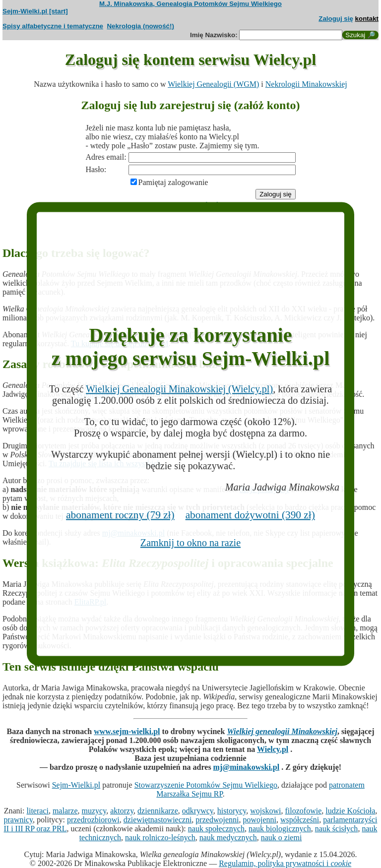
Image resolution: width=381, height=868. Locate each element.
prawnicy (19, 820)
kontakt (367, 19)
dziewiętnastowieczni (158, 820)
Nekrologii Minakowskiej (306, 84)
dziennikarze (158, 811)
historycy (232, 811)
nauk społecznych (216, 829)
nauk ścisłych (337, 829)
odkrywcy (198, 811)
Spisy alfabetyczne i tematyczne (53, 26)
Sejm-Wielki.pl (76, 785)
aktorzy (122, 811)
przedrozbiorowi (93, 820)
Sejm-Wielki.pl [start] (35, 11)
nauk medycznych (228, 837)
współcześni (300, 820)
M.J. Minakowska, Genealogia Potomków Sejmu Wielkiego (190, 4)
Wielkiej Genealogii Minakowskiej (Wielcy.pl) (179, 388)
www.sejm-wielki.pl (127, 731)
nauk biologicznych (280, 829)
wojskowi (265, 811)
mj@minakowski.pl (247, 767)
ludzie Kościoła (350, 811)
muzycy (94, 811)
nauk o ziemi (282, 837)
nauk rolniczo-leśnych (160, 837)
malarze (65, 811)
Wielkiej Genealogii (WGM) (213, 84)
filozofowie (304, 811)
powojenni (259, 820)
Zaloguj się (336, 19)
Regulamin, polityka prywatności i (285, 863)
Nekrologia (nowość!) (140, 26)
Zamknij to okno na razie (190, 543)
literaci (38, 811)
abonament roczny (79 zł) (120, 515)
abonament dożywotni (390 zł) (250, 515)
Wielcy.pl (273, 749)
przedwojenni (217, 820)
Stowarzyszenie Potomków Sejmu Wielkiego (206, 785)
